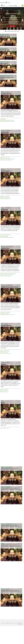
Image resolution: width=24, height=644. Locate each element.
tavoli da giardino (6, 94)
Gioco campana (4, 64)
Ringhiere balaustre (5, 36)
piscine (3, 169)
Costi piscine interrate (12, 14)
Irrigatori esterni (6, 313)
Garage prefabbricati (6, 235)
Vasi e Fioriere (5, 132)
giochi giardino (5, 62)
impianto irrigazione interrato (10, 287)
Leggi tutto (12, 26)
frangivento (5, 210)
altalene (3, 364)
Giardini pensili (5, 248)
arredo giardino (5, 35)
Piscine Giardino (6, 171)
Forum (3, 5)
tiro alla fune (5, 391)
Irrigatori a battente (6, 312)
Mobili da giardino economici (8, 121)
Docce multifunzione (6, 199)
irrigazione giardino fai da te (8, 315)
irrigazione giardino (7, 285)
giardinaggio (4, 48)
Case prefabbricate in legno (8, 237)
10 (19, 31)
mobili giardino (5, 92)
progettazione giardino (7, 76)
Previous (2, 20)
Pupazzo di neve (5, 392)
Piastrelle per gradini (6, 276)
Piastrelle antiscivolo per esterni (9, 274)
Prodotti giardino (5, 50)
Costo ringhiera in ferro (7, 160)
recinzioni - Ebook (6, 428)
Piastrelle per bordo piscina (8, 275)
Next (22, 20)
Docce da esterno (6, 197)
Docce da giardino (6, 196)
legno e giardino (6, 208)
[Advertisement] (12, 453)
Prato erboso (5, 352)
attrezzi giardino (6, 326)
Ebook (3, 403)
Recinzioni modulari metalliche (8, 159)
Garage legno (5, 236)
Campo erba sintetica (6, 353)
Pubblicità (4, 119)
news (2, 401)
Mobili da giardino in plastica (8, 120)
